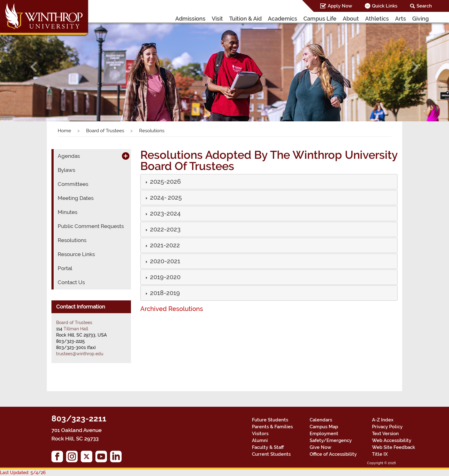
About (357, 18)
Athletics (381, 18)
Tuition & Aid (262, 18)
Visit (234, 18)
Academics (297, 18)
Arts (402, 18)
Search (425, 6)
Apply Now (345, 6)
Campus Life (330, 18)
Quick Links (388, 6)
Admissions (210, 18)
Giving (421, 18)
